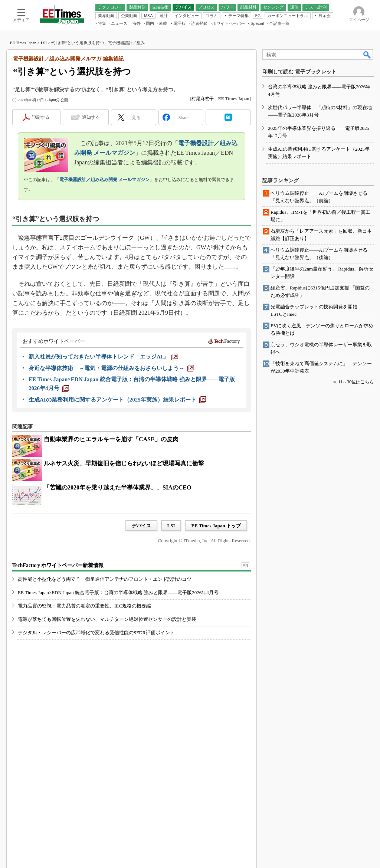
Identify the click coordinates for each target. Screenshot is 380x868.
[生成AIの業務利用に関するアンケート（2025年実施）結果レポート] (117, 400)
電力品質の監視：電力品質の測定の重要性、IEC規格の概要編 (84, 606)
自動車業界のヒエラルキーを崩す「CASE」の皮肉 (111, 439)
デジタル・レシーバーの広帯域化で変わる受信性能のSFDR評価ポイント (96, 633)
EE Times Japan (23, 43)
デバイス (141, 526)
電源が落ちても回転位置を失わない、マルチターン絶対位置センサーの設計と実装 (107, 619)
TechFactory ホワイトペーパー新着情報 (58, 565)
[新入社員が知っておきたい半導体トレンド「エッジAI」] (103, 357)
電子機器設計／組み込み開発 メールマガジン (104, 180)
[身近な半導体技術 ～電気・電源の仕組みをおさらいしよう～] (111, 368)
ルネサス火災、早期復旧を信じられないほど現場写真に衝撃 (124, 463)
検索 (367, 55)
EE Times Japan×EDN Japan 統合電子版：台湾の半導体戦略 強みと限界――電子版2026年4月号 (118, 592)
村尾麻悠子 (203, 99)
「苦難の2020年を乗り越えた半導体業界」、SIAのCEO (117, 487)
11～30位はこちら (356, 382)
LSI (44, 43)
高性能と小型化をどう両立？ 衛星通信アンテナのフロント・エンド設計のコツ (105, 579)
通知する (91, 117)
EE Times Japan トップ (216, 526)
